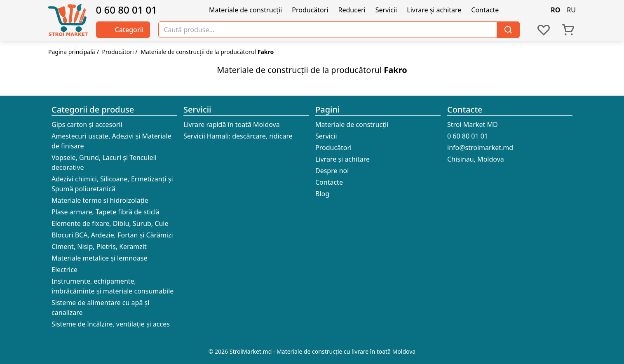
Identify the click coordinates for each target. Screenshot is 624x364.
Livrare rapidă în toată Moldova (232, 124)
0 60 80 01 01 (127, 10)
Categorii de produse (93, 109)
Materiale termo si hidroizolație (100, 200)
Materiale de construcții (245, 10)
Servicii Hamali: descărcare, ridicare (238, 136)
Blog (322, 194)
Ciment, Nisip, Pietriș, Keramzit (99, 247)
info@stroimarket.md (480, 148)
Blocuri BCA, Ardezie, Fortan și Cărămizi (112, 235)
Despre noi (332, 171)
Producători (310, 10)
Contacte (485, 10)
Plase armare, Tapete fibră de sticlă (106, 212)
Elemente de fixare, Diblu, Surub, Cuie (110, 223)
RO (555, 10)
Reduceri (352, 10)
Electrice (65, 270)
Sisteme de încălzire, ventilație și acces (111, 324)
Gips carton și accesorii (87, 124)
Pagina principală (72, 52)
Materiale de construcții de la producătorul (207, 52)
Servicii (386, 10)
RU (571, 10)
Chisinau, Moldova (476, 159)
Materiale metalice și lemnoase (99, 258)
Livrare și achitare (434, 10)
